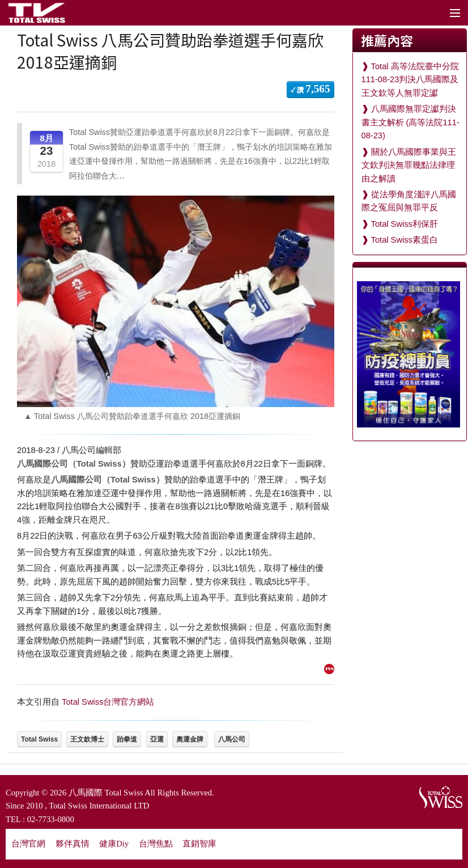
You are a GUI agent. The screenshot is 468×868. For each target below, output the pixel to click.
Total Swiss (39, 739)
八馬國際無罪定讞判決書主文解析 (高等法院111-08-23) (410, 122)
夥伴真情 (73, 844)
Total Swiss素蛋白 (405, 240)
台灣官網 (28, 844)
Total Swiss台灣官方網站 (108, 702)
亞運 (157, 739)
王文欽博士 (87, 739)
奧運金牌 (190, 739)
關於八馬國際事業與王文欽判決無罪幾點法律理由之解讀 (409, 165)
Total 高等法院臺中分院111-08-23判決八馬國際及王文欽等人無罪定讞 (410, 80)
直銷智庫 (199, 844)
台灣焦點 (156, 844)
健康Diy (114, 844)
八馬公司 (232, 739)
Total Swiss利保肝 (405, 224)
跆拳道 (127, 739)
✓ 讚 (310, 89)
